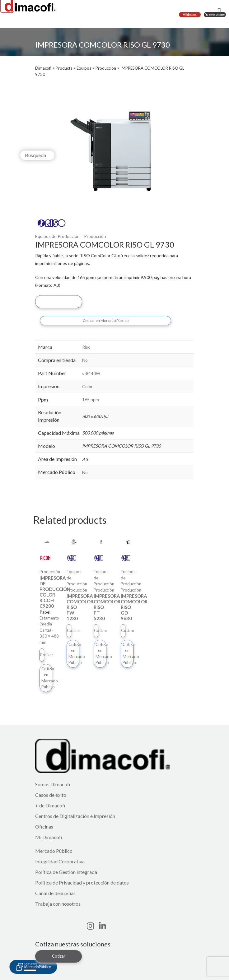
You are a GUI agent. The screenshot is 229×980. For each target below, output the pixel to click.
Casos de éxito (51, 795)
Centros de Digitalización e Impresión (75, 816)
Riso (86, 347)
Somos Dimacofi (53, 784)
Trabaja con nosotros (58, 904)
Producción (95, 236)
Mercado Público (54, 851)
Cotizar (59, 301)
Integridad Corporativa (60, 861)
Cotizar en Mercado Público (106, 320)
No (85, 360)
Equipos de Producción (57, 236)
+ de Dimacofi (50, 805)
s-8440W (91, 373)
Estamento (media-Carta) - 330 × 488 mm (49, 630)
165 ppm (91, 399)
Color (87, 386)
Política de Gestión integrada (66, 872)
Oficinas (44, 827)
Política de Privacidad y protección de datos (82, 882)
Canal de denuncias (55, 893)
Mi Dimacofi (49, 837)
